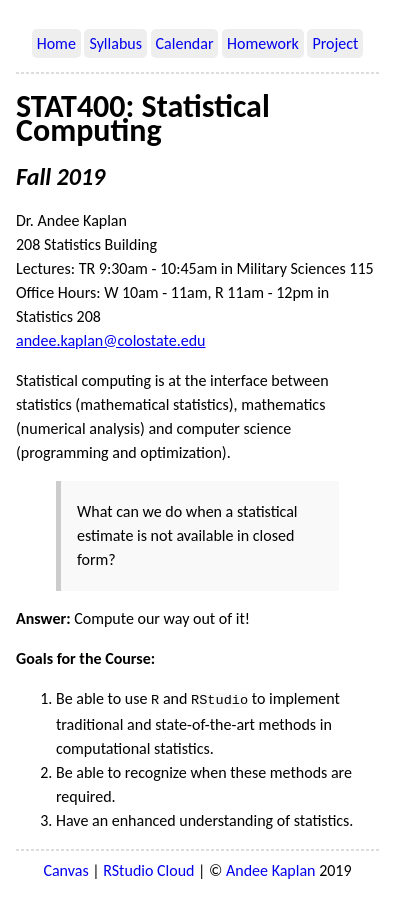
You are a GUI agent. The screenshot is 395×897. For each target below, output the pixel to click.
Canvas (65, 868)
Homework (263, 43)
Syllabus (115, 43)
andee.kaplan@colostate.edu (110, 340)
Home (56, 43)
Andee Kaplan (270, 868)
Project (335, 43)
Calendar (185, 43)
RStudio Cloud (148, 868)
